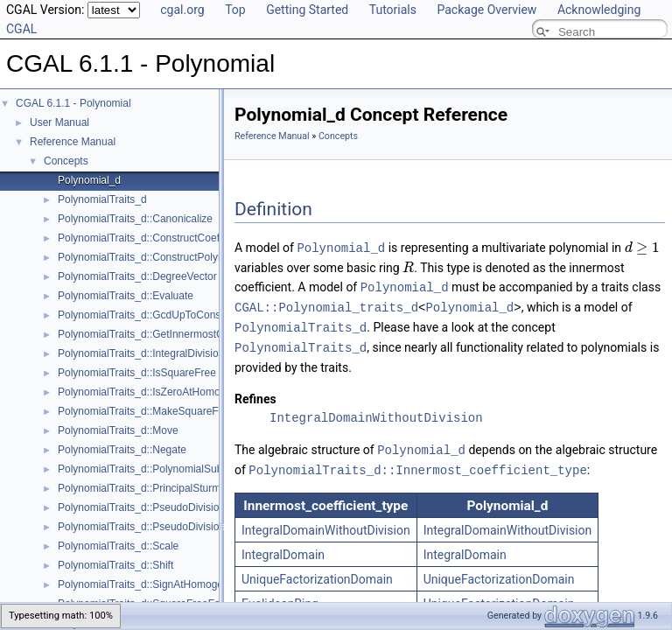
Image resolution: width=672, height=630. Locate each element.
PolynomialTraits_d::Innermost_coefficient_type (417, 464)
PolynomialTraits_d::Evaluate (126, 296)
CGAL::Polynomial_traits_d (326, 305)
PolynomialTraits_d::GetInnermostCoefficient (161, 334)
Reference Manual (73, 142)
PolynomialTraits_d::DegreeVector (137, 276)
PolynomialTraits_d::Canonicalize (135, 219)
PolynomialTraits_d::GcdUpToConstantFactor (163, 315)
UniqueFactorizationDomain (317, 573)
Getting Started (307, 10)
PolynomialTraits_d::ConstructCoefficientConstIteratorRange (198, 238)
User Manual (59, 122)
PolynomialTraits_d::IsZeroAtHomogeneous (159, 392)
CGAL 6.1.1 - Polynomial (73, 103)
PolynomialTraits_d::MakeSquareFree (146, 411)
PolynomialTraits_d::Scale (118, 546)
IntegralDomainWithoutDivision (376, 413)
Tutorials (393, 10)
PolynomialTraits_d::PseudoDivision (141, 507)
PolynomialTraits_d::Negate (122, 450)
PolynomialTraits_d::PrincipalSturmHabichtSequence (181, 488)
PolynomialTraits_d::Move (118, 430)
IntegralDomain (283, 549)
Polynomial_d (89, 180)
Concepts (66, 161)
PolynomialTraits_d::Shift (115, 565)
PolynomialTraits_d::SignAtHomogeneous (155, 584)
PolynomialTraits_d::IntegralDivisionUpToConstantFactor (189, 353)
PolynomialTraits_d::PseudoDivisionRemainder (167, 527)
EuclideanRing (280, 598)
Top (235, 10)
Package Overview (486, 10)
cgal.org (182, 10)
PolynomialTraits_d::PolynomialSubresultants (163, 469)
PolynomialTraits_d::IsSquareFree (137, 373)
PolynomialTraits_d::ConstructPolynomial (153, 257)
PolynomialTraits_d (102, 199)
